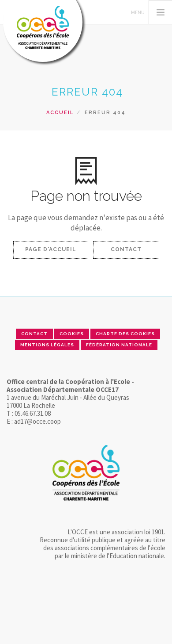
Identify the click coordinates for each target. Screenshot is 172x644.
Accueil (60, 113)
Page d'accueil (51, 249)
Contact (126, 249)
